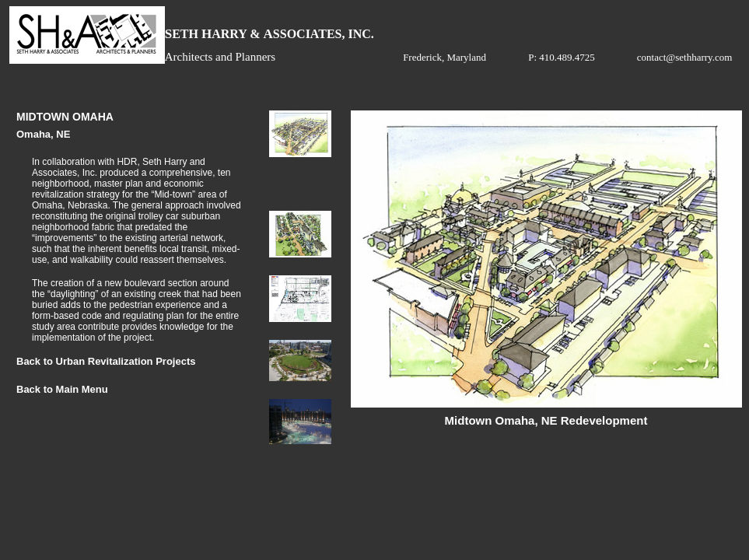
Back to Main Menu (62, 389)
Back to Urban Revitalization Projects (106, 361)
